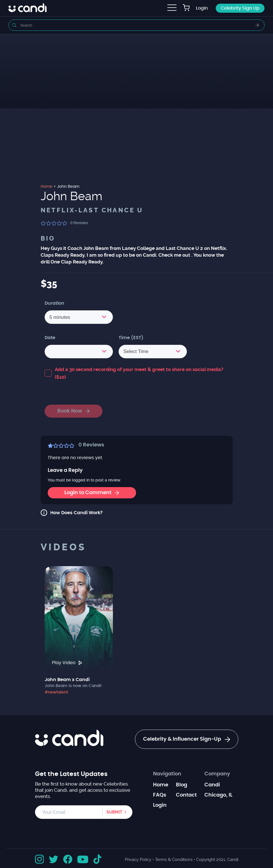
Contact (186, 795)
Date (50, 338)
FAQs (160, 795)
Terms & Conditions (174, 860)
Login (202, 8)
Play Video (67, 663)
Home (161, 785)
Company (217, 774)
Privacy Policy (138, 860)
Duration (54, 303)
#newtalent (56, 692)
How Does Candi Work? (77, 513)
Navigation (167, 774)
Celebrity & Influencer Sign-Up (187, 740)
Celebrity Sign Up (240, 8)
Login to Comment (92, 493)
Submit (114, 812)
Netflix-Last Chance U (92, 210)
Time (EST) (131, 338)
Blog (182, 785)
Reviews (79, 223)
